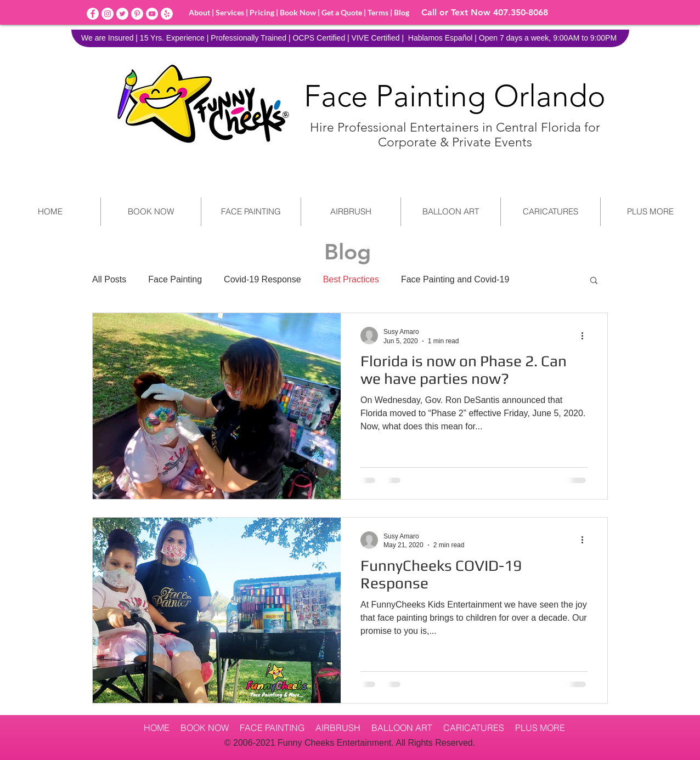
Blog (401, 12)
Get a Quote (342, 12)
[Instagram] (108, 14)
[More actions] (586, 336)
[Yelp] (167, 14)
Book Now (298, 12)
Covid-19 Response (262, 279)
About (199, 12)
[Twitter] (122, 14)
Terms (379, 12)
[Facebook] (93, 14)
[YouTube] (152, 14)
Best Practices (351, 279)
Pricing (262, 12)
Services (230, 12)
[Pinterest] (137, 14)
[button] (594, 281)
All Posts (109, 279)
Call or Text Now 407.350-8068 (485, 12)
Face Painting (175, 279)
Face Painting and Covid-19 (455, 279)
